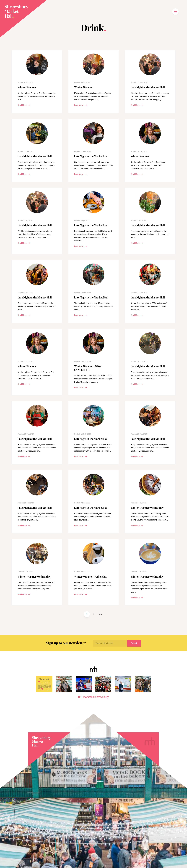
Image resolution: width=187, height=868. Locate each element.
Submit (134, 643)
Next (101, 614)
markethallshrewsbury (93, 697)
